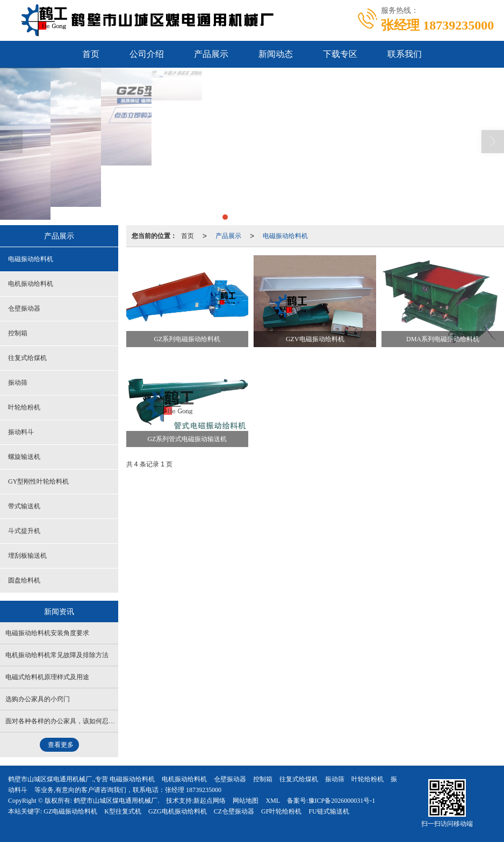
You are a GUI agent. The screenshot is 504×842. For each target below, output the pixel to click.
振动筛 (18, 383)
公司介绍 (147, 54)
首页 (91, 54)
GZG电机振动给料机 (178, 811)
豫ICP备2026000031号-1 (342, 801)
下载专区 (340, 54)
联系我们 (405, 54)
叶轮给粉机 (24, 407)
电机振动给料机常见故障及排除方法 (57, 655)
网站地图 (246, 801)
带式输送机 (24, 506)
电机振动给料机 (31, 284)
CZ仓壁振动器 (234, 811)
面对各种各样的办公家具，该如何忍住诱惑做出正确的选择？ (92, 721)
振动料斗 (21, 432)
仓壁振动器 (24, 308)
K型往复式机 (123, 811)
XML (273, 801)
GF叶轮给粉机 (281, 811)
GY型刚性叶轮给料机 (38, 481)
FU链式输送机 (329, 811)
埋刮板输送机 (27, 556)
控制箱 (18, 333)
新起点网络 (210, 801)
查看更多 (61, 745)
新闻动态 (276, 54)
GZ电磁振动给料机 (70, 811)
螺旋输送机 (24, 457)
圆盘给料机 (24, 580)
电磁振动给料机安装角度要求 (47, 633)
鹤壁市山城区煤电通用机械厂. (116, 801)
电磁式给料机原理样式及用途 (47, 677)
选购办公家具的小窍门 (38, 699)
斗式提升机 (24, 531)
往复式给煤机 (27, 358)
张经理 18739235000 (193, 790)
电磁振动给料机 (285, 236)
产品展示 (211, 54)
